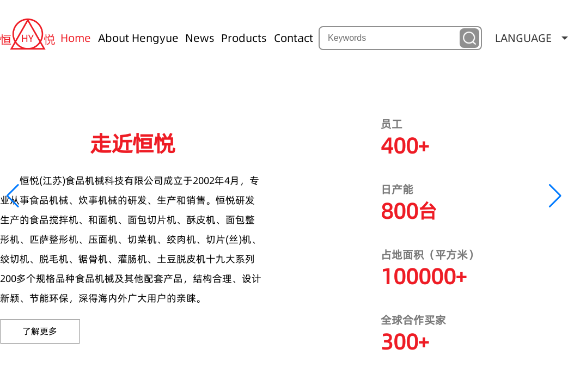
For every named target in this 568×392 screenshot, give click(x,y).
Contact (294, 38)
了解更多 (40, 331)
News (200, 38)
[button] (13, 196)
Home (76, 38)
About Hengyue (138, 38)
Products (244, 38)
